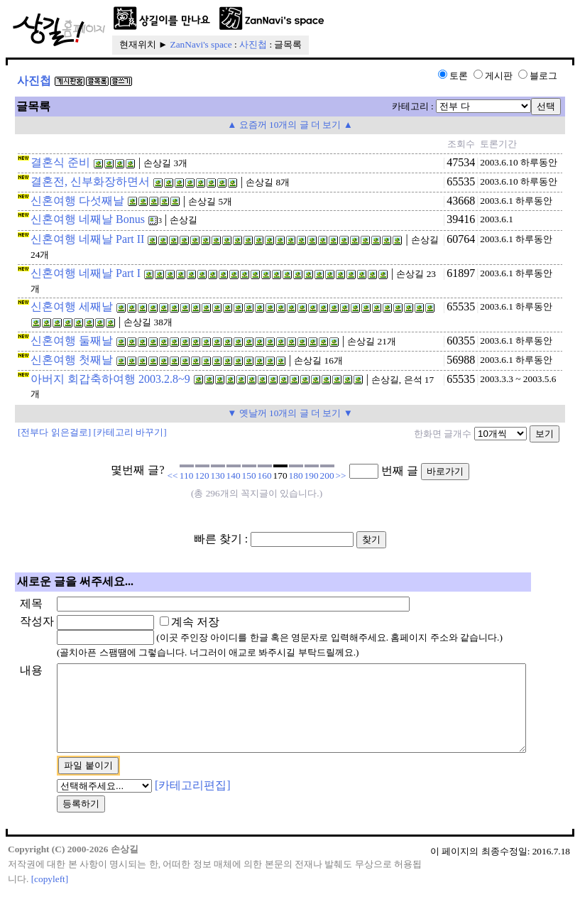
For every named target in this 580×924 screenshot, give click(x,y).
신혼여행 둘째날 (72, 341)
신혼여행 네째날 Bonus (88, 219)
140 (234, 475)
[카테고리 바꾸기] (130, 432)
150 (249, 475)
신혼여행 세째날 (72, 306)
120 (202, 475)
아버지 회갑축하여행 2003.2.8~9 (110, 379)
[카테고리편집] (170, 816)
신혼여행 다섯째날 (77, 201)
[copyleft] (50, 911)
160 (265, 475)
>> (341, 475)
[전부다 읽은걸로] (54, 432)
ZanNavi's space (201, 44)
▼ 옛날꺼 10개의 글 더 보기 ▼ (290, 413)
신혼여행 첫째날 (72, 360)
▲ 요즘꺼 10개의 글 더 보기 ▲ (290, 125)
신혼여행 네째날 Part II (87, 239)
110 (187, 475)
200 (327, 475)
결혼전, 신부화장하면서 (90, 181)
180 (296, 475)
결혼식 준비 (60, 162)
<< (173, 475)
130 (218, 475)
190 (312, 475)
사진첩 (253, 44)
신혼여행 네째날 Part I (86, 273)
